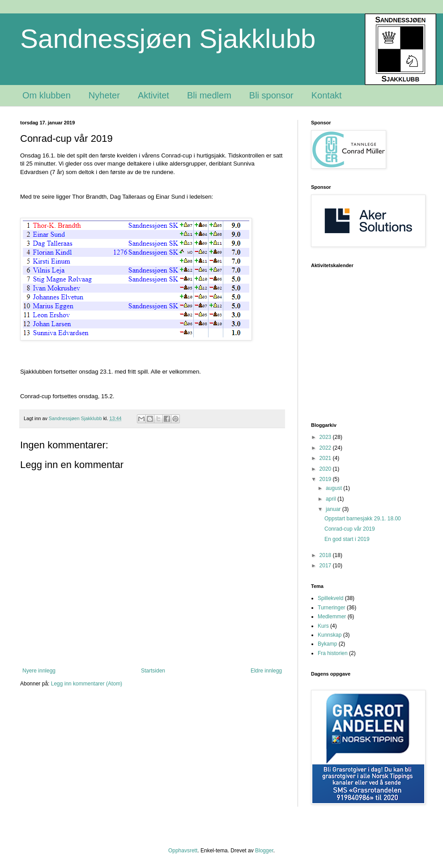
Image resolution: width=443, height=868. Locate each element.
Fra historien (333, 653)
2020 (326, 469)
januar (334, 509)
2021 (326, 458)
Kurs (323, 626)
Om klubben (47, 95)
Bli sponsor (271, 95)
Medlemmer (332, 617)
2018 (326, 555)
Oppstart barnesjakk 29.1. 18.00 (363, 519)
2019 (326, 479)
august (334, 488)
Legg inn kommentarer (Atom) (87, 684)
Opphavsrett (183, 851)
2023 (326, 437)
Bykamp (327, 644)
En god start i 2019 (347, 539)
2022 (326, 448)
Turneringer (332, 608)
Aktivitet (153, 95)
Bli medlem (209, 95)
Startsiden (153, 671)
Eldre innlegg (266, 671)
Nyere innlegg (39, 671)
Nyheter (104, 95)
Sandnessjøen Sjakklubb (168, 39)
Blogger (264, 851)
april (332, 499)
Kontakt (327, 95)
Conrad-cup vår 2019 (350, 529)
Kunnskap (330, 635)
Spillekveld (330, 598)
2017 (326, 566)
